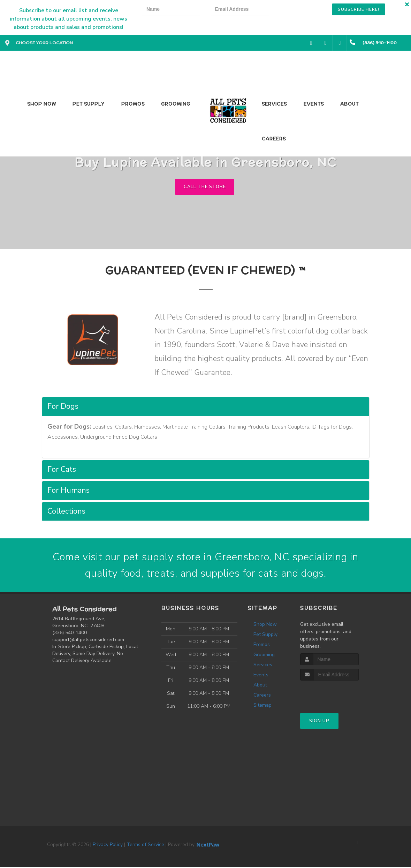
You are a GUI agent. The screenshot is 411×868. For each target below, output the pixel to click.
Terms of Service (145, 846)
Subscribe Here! (359, 9)
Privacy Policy (108, 846)
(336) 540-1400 (70, 634)
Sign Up (319, 722)
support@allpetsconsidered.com (88, 641)
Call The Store (205, 187)
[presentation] (303, 10)
